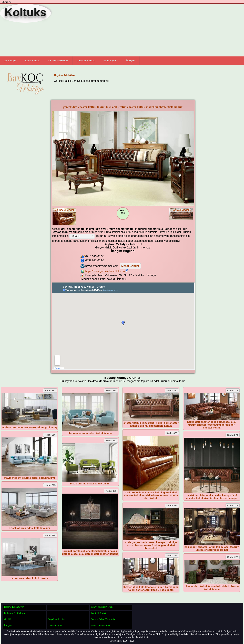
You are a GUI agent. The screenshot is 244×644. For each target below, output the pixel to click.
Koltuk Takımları (58, 61)
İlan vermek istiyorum (102, 607)
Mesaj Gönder (130, 266)
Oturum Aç (7, 2)
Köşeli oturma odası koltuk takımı (29, 528)
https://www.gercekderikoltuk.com (107, 271)
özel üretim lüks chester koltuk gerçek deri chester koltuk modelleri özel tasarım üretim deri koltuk (151, 495)
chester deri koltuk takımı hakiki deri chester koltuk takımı (212, 588)
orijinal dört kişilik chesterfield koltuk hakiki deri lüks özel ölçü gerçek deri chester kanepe (90, 552)
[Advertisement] (130, 30)
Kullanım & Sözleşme (15, 613)
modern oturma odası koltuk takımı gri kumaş (29, 427)
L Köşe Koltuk (55, 626)
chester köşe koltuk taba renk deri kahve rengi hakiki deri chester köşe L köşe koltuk (151, 588)
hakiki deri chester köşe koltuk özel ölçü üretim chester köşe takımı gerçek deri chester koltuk (212, 425)
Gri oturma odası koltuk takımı (29, 578)
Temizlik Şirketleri (100, 613)
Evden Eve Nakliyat (101, 626)
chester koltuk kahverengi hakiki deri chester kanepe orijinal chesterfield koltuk (151, 424)
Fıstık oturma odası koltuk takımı (90, 484)
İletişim (131, 61)
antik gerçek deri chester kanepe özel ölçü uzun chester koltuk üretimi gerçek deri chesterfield (151, 545)
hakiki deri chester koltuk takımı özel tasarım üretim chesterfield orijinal (212, 548)
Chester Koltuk (86, 61)
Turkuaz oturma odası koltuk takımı (90, 433)
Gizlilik (8, 619)
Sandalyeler (110, 61)
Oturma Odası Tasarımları (104, 619)
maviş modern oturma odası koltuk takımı (29, 478)
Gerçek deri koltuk (57, 619)
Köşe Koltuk (32, 61)
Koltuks (25, 12)
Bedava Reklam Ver (14, 607)
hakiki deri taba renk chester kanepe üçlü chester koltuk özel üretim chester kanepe (212, 497)
